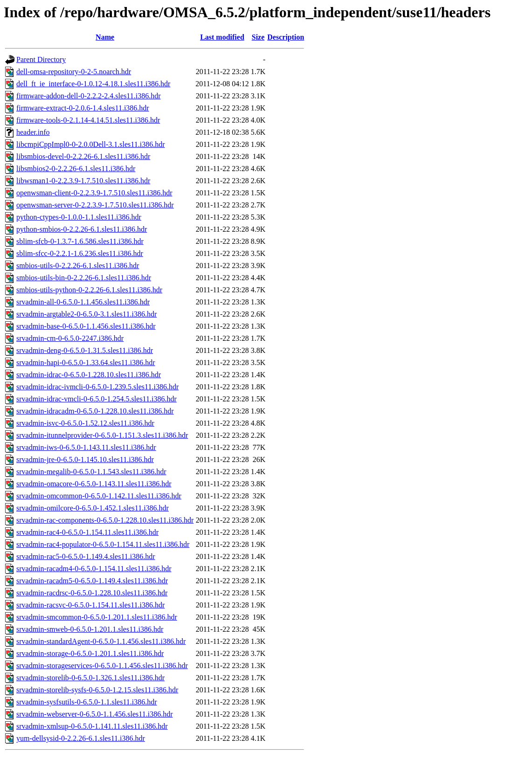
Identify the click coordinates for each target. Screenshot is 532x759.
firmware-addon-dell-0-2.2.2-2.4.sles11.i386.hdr (89, 96)
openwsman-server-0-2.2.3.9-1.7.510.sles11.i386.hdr (95, 205)
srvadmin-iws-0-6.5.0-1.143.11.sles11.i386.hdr (86, 447)
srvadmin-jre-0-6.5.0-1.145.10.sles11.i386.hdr (85, 459)
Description (286, 37)
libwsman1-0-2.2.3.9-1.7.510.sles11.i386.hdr (83, 181)
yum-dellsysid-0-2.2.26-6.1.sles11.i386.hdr (81, 738)
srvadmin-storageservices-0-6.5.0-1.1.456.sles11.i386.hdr (102, 666)
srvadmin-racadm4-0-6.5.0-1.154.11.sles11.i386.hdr (94, 569)
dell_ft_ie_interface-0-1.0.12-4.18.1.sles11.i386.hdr (93, 84)
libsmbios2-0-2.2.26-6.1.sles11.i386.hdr (76, 169)
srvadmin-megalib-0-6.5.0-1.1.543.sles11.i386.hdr (91, 472)
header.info (33, 132)
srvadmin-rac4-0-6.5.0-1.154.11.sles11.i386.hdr (87, 532)
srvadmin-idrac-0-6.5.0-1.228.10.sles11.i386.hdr (89, 375)
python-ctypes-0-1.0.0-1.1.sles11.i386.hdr (79, 217)
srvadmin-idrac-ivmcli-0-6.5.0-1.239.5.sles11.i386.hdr (97, 387)
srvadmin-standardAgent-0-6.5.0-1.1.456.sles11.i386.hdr (101, 641)
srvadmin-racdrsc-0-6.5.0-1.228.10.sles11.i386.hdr (92, 593)
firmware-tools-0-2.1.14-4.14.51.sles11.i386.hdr (88, 120)
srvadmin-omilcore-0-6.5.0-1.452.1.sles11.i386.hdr (93, 508)
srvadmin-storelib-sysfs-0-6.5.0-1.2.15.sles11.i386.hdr (97, 690)
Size (258, 37)
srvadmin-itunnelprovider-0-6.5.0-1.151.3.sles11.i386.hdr (102, 435)
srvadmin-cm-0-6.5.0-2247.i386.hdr (70, 338)
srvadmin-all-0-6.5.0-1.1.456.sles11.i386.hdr (83, 302)
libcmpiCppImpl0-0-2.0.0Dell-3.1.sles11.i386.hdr (90, 144)
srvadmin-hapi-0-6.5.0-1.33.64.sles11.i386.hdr (86, 362)
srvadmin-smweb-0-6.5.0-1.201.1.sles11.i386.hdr (90, 629)
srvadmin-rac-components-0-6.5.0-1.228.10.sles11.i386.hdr (105, 520)
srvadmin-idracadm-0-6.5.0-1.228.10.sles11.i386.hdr (95, 411)
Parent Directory (41, 59)
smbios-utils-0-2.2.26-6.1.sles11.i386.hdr (78, 266)
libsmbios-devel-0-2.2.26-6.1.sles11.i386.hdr (83, 156)
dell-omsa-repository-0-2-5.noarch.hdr (74, 72)
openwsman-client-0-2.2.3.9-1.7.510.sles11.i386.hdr (94, 193)
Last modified (222, 37)
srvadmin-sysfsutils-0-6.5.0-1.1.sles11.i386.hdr (87, 702)
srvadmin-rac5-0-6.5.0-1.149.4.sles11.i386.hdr (86, 556)
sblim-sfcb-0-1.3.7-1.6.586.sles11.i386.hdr (80, 241)
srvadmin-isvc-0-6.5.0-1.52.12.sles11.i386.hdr (85, 423)
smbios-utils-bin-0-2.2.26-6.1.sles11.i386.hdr (84, 278)
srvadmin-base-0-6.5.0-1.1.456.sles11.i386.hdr (86, 326)
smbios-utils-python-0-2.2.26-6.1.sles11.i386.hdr (89, 290)
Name (105, 37)
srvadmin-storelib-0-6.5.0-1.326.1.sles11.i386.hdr (90, 678)
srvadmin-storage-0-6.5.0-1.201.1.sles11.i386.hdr (90, 653)
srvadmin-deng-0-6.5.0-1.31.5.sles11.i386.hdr (85, 350)
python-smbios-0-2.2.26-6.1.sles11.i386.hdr (82, 229)
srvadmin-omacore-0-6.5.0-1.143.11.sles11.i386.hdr (94, 484)
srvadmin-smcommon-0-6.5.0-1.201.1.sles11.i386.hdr (97, 617)
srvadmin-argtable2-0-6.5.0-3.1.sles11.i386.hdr (86, 314)
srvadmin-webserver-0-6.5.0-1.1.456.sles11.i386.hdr (94, 714)
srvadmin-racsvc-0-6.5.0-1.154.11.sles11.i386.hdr (90, 605)
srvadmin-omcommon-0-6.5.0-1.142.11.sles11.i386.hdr (99, 496)
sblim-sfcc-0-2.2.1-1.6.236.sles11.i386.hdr (80, 253)
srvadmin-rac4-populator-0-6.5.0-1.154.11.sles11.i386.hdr (103, 544)
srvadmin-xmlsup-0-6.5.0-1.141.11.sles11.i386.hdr (92, 726)
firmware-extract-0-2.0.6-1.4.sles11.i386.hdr (83, 108)
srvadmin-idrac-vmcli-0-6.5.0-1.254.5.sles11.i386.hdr (97, 399)
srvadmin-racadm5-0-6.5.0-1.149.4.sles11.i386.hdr (92, 581)
